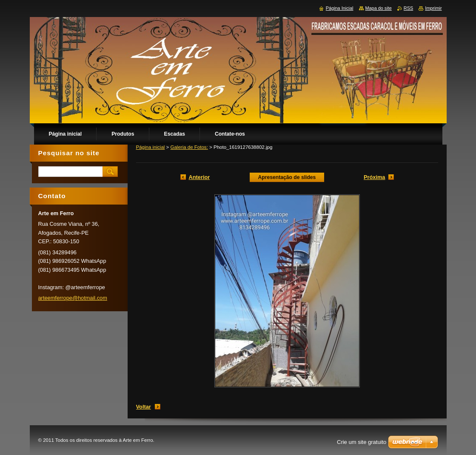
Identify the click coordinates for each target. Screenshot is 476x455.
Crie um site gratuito (362, 442)
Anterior (200, 177)
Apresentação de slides (287, 177)
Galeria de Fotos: (189, 147)
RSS (408, 8)
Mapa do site (379, 8)
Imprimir (433, 8)
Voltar (144, 407)
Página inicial (151, 147)
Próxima (375, 177)
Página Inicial (340, 8)
